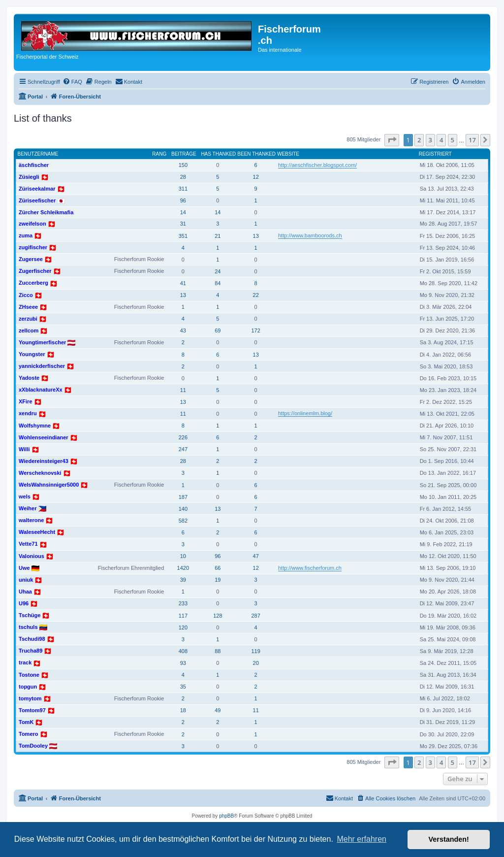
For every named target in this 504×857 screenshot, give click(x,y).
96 (183, 200)
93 (183, 663)
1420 (183, 568)
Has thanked (218, 154)
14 (183, 212)
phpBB (226, 816)
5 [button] (453, 140)
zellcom (29, 330)
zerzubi (28, 319)
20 (256, 663)
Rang (159, 154)
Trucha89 (31, 651)
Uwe (24, 568)
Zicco (26, 295)
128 (218, 616)
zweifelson (32, 224)
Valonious (31, 556)
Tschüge (30, 615)
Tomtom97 (32, 710)
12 (256, 177)
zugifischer (33, 247)
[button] (392, 140)
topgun (28, 687)
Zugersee (31, 259)
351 (183, 236)
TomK (26, 722)
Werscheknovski (40, 473)
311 (183, 189)
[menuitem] (72, 82)
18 (183, 710)
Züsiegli (29, 177)
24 (218, 271)
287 (255, 616)
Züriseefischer (37, 200)
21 (218, 236)
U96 (24, 603)
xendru (28, 413)
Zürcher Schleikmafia (46, 212)
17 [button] (472, 140)
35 (183, 687)
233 (183, 603)
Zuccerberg (33, 283)
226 (183, 437)
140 (183, 509)
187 (183, 497)
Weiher (28, 508)
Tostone (29, 675)
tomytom (30, 698)
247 (183, 449)
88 (218, 651)
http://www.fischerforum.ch (310, 568)
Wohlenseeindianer (44, 437)
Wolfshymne (35, 426)
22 (256, 295)
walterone (31, 520)
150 (183, 165)
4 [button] (441, 140)
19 (218, 580)
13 (256, 236)
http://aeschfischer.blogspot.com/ (317, 165)
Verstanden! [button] (449, 839)
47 (256, 556)
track (25, 662)
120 (183, 627)
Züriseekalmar (37, 189)
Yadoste (29, 378)
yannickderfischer (42, 366)
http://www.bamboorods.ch (310, 235)
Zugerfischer (35, 271)
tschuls (28, 627)
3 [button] (430, 140)
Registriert (435, 154)
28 (183, 177)
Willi (24, 449)
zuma (26, 235)
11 (183, 390)
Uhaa (25, 592)
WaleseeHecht (37, 532)
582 (183, 521)
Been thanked (256, 154)
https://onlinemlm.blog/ (305, 413)
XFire (26, 401)
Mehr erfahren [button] (362, 839)
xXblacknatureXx (41, 390)
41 (183, 283)
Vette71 (28, 544)
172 (255, 330)
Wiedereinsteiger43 (44, 461)
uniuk (26, 580)
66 (218, 568)
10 (183, 556)
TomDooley (33, 746)
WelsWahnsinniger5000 (49, 485)
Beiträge (184, 154)
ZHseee (28, 307)
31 (183, 224)
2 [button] (419, 140)
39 (183, 580)
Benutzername (38, 154)
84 (218, 283)
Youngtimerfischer (42, 342)
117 (183, 616)
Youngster (32, 354)
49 (218, 710)
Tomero (29, 734)
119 (255, 651)
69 (218, 330)
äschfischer (34, 165)
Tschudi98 (32, 639)
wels (25, 496)
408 (183, 651)
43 (183, 330)
